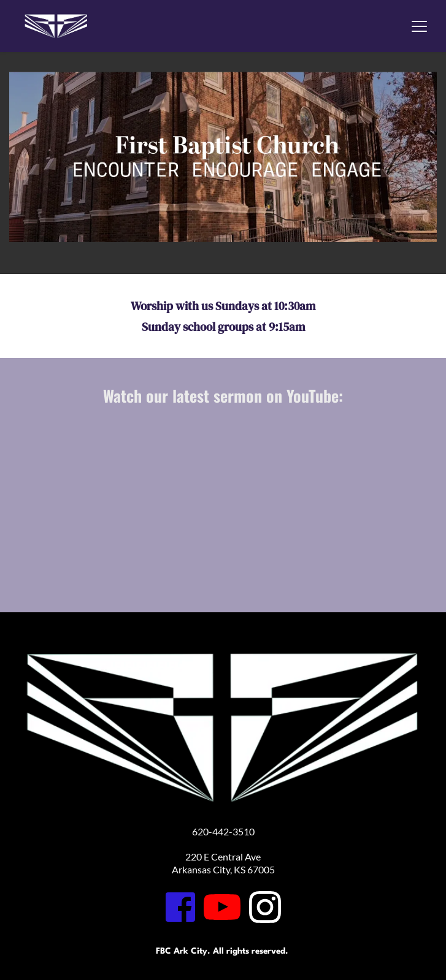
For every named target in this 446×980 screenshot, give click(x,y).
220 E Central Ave (223, 857)
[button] (419, 26)
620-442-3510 (223, 831)
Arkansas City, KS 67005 (223, 869)
